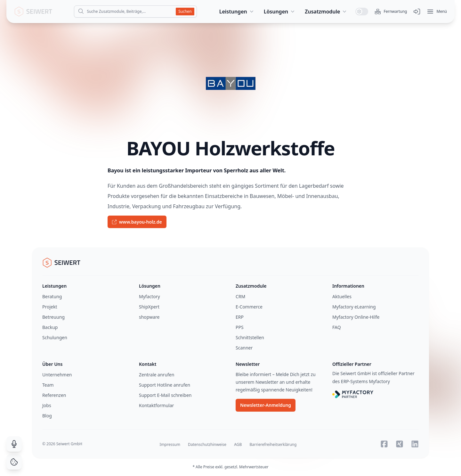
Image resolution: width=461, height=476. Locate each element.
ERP (240, 317)
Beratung (52, 296)
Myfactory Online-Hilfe (356, 317)
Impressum (170, 444)
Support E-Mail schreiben (165, 395)
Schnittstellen (250, 337)
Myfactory (150, 296)
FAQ (337, 327)
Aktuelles (342, 296)
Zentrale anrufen (157, 375)
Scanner (244, 348)
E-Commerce (249, 307)
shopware (149, 317)
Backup (50, 327)
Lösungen (280, 12)
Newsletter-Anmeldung (266, 405)
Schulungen (55, 337)
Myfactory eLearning (354, 307)
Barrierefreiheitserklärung (273, 444)
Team (48, 385)
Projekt (50, 307)
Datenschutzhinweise (207, 444)
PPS (240, 327)
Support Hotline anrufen (165, 385)
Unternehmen (57, 375)
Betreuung (53, 317)
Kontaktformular (156, 405)
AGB (238, 444)
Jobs (47, 405)
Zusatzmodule (326, 12)
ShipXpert (149, 307)
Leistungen (237, 12)
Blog (47, 416)
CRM (240, 296)
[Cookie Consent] (14, 462)
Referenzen (54, 395)
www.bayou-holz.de (137, 222)
